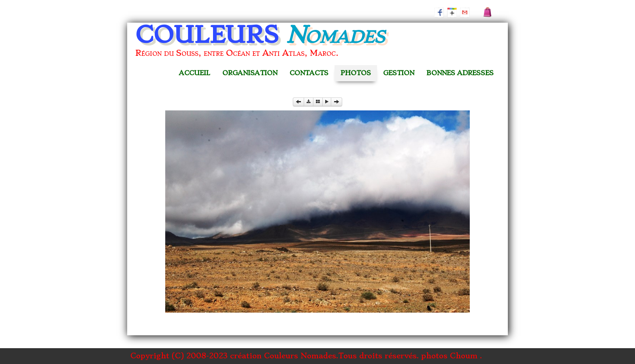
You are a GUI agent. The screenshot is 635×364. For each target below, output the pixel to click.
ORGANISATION (250, 73)
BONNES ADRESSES (460, 73)
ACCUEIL (195, 73)
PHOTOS (356, 73)
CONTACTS (309, 73)
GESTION (399, 73)
